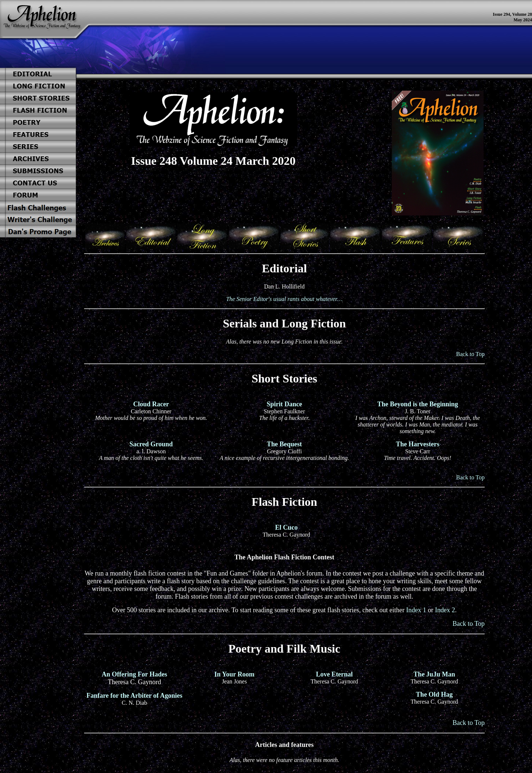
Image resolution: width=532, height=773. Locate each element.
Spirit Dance (284, 404)
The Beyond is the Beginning (417, 404)
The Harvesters (417, 444)
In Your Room (234, 674)
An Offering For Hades (134, 674)
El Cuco (286, 527)
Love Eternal (334, 674)
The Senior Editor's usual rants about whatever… (284, 299)
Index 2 (445, 610)
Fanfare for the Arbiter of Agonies (134, 696)
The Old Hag (434, 694)
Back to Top (470, 354)
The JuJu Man (434, 674)
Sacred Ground (151, 444)
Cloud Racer (151, 404)
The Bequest (285, 444)
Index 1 (416, 610)
